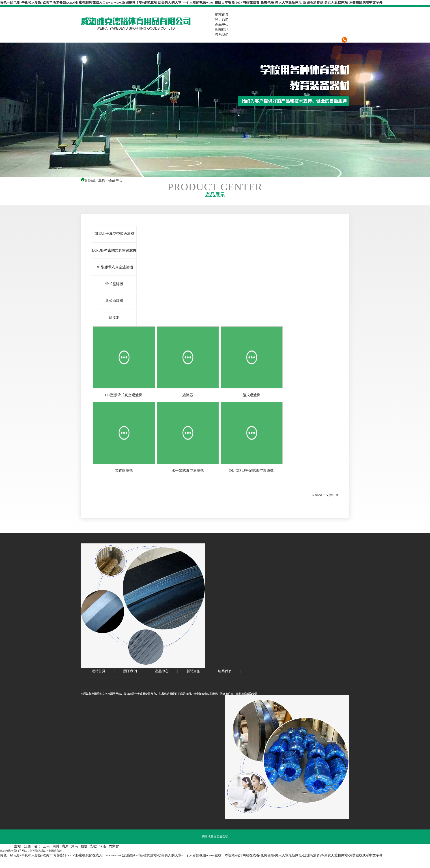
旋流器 (188, 395)
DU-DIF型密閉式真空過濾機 (251, 471)
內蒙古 (114, 846)
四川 (56, 846)
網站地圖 (208, 837)
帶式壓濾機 (124, 471)
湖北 (37, 846)
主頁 (102, 180)
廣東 (65, 846)
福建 (84, 846)
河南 (103, 846)
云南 (46, 846)
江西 (28, 846)
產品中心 (116, 180)
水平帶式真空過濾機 (188, 471)
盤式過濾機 (252, 395)
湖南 (75, 846)
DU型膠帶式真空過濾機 (124, 395)
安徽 (93, 846)
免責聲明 (222, 837)
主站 (17, 846)
